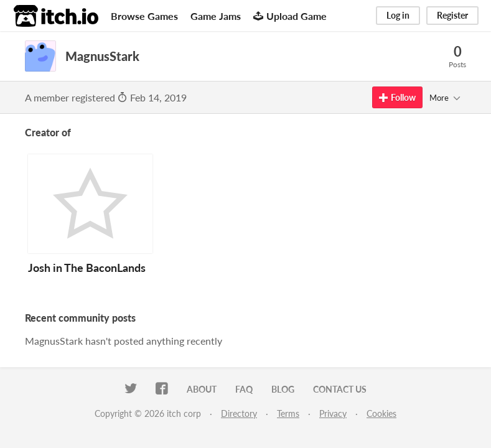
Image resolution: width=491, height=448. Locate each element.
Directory (239, 413)
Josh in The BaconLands (87, 268)
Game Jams (216, 16)
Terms (288, 413)
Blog (283, 389)
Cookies (381, 413)
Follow (397, 97)
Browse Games (144, 16)
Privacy (333, 413)
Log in (398, 15)
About (202, 389)
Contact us (340, 389)
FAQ (244, 389)
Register (452, 15)
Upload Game (290, 16)
